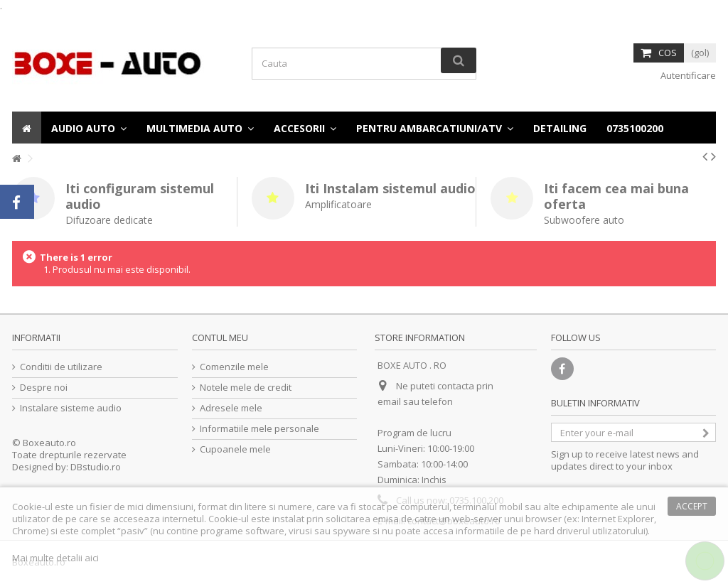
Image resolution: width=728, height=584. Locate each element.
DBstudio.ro (96, 467)
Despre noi (44, 388)
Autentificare (687, 75)
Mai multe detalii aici (55, 558)
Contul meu (220, 337)
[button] (635, 128)
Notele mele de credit (246, 388)
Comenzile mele (234, 367)
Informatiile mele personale (259, 429)
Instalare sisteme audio (71, 408)
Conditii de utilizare (61, 367)
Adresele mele (231, 408)
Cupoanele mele (235, 449)
